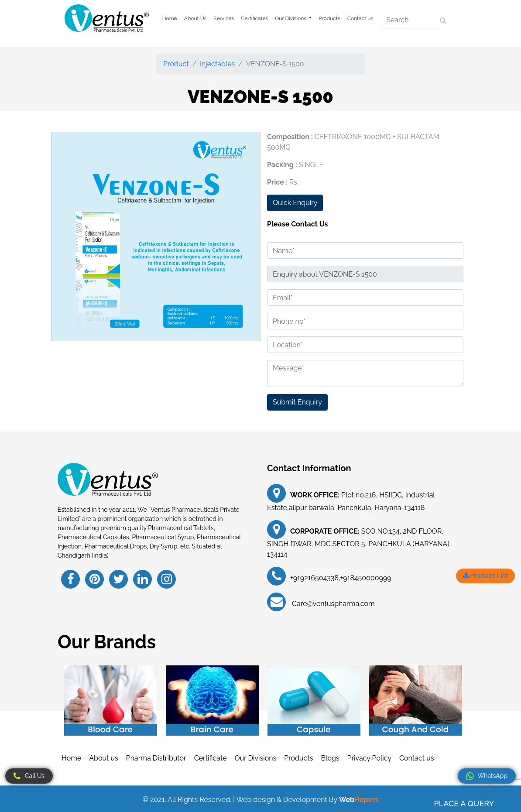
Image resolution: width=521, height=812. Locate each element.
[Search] (410, 20)
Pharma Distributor (156, 758)
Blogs (330, 758)
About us (103, 758)
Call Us (29, 776)
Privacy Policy (370, 758)
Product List (485, 576)
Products (329, 18)
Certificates (254, 18)
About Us (195, 18)
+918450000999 (366, 578)
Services (224, 18)
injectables (217, 64)
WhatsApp (487, 776)
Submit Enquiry (297, 402)
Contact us (360, 18)
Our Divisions (256, 758)
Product (176, 64)
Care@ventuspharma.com (332, 604)
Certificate (211, 758)
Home (170, 18)
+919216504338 (314, 578)
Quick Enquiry (295, 203)
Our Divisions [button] (291, 18)
